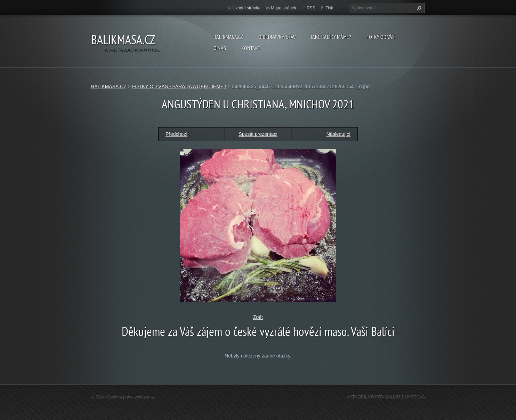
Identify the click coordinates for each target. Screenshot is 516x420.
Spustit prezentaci (258, 134)
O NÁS (220, 48)
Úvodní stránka (247, 8)
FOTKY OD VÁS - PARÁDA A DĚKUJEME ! (179, 87)
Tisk (329, 8)
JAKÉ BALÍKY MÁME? (331, 37)
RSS (311, 8)
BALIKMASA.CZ (228, 37)
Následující (338, 134)
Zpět (258, 317)
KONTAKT (251, 48)
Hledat (418, 8)
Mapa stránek (284, 8)
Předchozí (176, 134)
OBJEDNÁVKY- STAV (277, 37)
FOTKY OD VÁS (381, 37)
